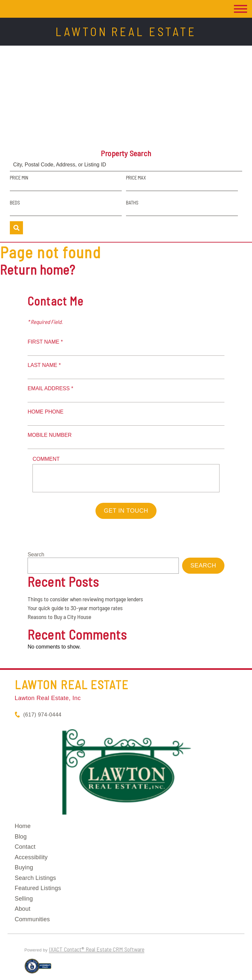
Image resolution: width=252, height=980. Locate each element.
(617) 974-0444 (42, 715)
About (23, 909)
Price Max (136, 178)
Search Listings (35, 878)
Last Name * (44, 365)
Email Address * (50, 388)
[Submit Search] (16, 228)
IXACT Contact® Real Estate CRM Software (97, 949)
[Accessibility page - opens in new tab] (38, 969)
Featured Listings (38, 888)
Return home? (38, 269)
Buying (24, 867)
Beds (15, 202)
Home (23, 826)
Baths (132, 202)
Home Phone (45, 412)
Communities (32, 919)
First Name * (45, 342)
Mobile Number (50, 435)
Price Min (19, 178)
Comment (46, 459)
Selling (24, 899)
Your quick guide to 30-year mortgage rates (75, 608)
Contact (25, 847)
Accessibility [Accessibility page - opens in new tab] (31, 857)
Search (36, 554)
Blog (21, 837)
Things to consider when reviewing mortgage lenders (85, 599)
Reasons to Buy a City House (59, 617)
